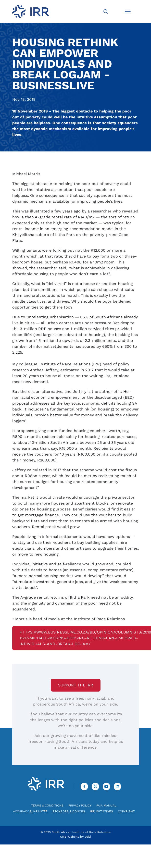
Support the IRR (76, 685)
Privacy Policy (80, 806)
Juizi (88, 837)
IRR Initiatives (101, 811)
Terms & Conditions (47, 806)
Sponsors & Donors (69, 811)
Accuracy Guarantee (30, 811)
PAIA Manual (106, 806)
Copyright (126, 811)
